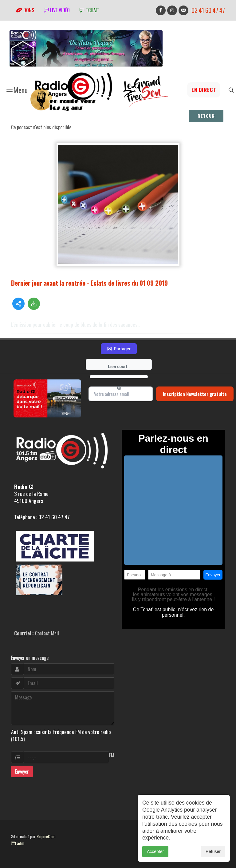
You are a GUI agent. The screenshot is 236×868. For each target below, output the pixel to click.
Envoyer (22, 771)
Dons (25, 10)
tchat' (89, 10)
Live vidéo (57, 10)
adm (18, 843)
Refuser (213, 855)
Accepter (155, 855)
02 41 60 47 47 (208, 10)
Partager (119, 349)
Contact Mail (47, 633)
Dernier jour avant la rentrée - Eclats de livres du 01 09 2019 (89, 283)
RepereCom (46, 836)
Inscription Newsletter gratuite (195, 394)
